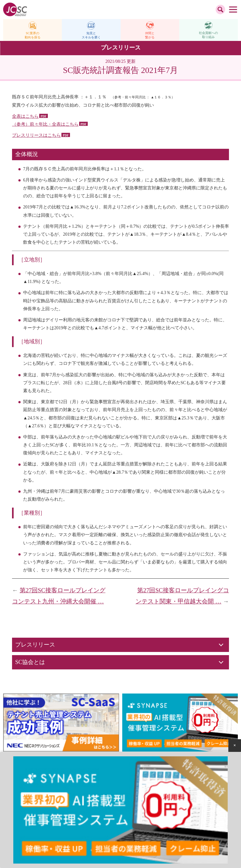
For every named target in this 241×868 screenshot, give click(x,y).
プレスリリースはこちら (36, 135)
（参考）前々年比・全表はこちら (45, 124)
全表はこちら (25, 116)
